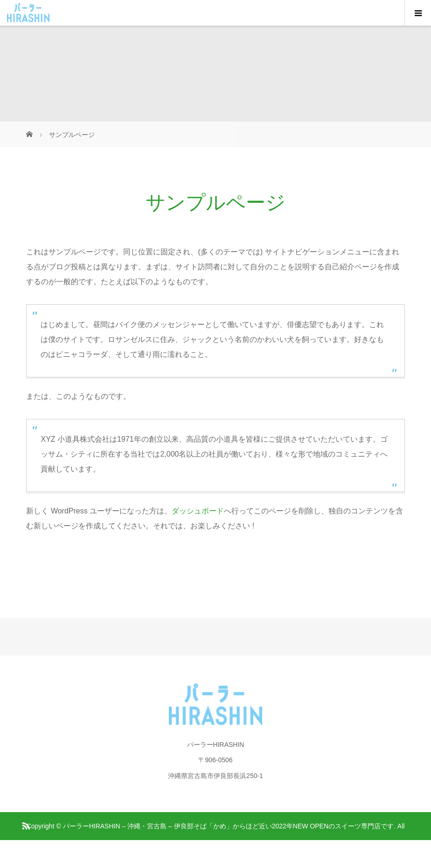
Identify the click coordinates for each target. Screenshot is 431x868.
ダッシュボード (198, 511)
